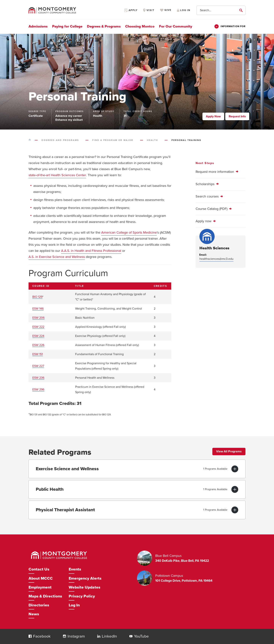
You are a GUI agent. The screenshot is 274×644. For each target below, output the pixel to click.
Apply (131, 10)
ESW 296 (38, 390)
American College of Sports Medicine (129, 232)
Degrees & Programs (104, 26)
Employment (40, 587)
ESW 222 (38, 327)
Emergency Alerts (85, 578)
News (34, 614)
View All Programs (229, 451)
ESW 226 (38, 345)
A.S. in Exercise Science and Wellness (57, 257)
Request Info (237, 116)
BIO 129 (37, 297)
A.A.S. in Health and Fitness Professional (91, 251)
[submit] (242, 10)
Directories (39, 605)
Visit (149, 10)
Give (166, 10)
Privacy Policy (82, 596)
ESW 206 (38, 318)
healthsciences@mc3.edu (216, 259)
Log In (74, 605)
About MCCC (41, 578)
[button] (30, 636)
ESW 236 (38, 378)
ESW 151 (38, 354)
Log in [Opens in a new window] (184, 10)
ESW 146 (38, 309)
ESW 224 (38, 336)
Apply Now (213, 116)
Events (75, 569)
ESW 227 (38, 366)
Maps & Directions (45, 596)
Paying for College (67, 26)
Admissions (38, 26)
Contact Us (39, 569)
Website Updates (84, 587)
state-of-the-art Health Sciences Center (57, 175)
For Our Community (176, 26)
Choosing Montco (140, 26)
